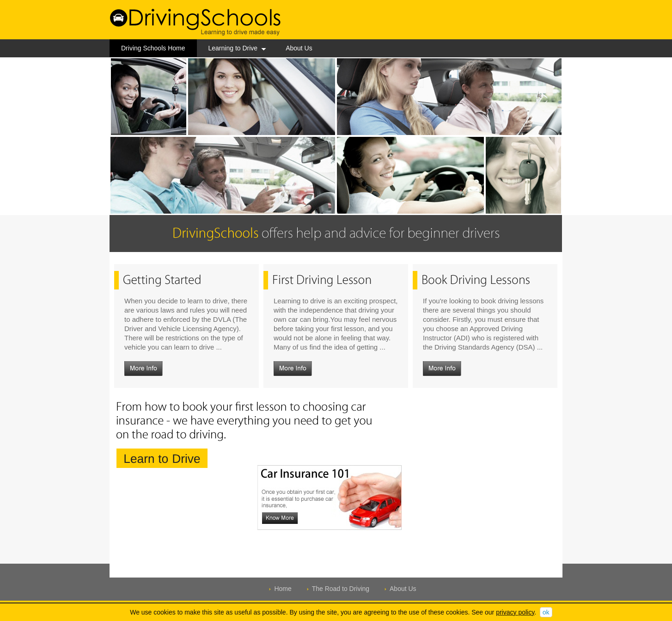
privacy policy (515, 612)
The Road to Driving (341, 589)
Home (283, 589)
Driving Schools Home (153, 48)
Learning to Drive (238, 48)
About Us (299, 48)
